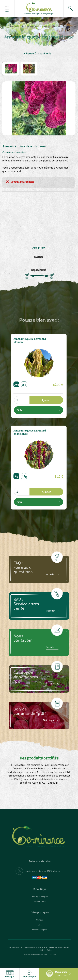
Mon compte (29, 974)
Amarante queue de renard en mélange (30, 432)
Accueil (5, 26)
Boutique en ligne (18, 26)
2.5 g (24, 476)
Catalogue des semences (39, 26)
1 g (16, 476)
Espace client (40, 901)
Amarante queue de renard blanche (30, 340)
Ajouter (46, 400)
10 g (16, 384)
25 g (24, 384)
